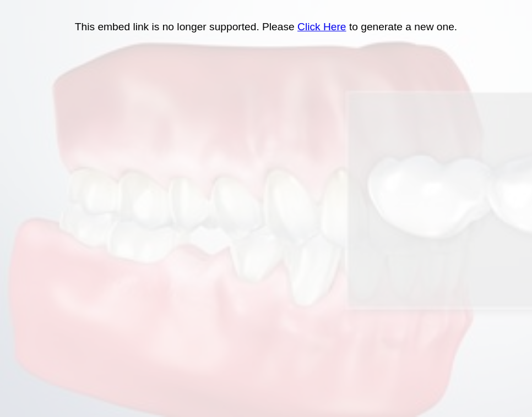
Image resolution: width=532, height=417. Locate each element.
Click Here (322, 27)
